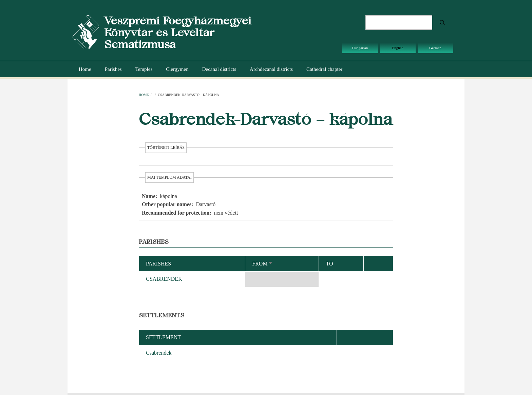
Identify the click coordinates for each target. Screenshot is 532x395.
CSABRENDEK (164, 279)
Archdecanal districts (271, 69)
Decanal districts (219, 69)
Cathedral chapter (324, 69)
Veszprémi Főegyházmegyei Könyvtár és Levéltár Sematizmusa (178, 32)
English (398, 48)
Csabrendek (159, 353)
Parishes (113, 69)
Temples (144, 69)
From (262, 264)
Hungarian (360, 48)
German (435, 48)
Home (85, 69)
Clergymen (177, 69)
